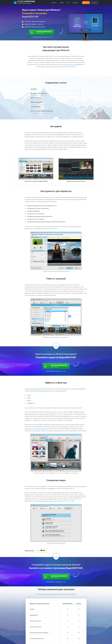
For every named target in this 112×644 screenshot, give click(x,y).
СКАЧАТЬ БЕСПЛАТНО (42, 32)
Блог (68, 3)
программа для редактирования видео (35, 429)
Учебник (62, 3)
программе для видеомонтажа (34, 389)
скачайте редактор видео (69, 65)
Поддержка (75, 3)
